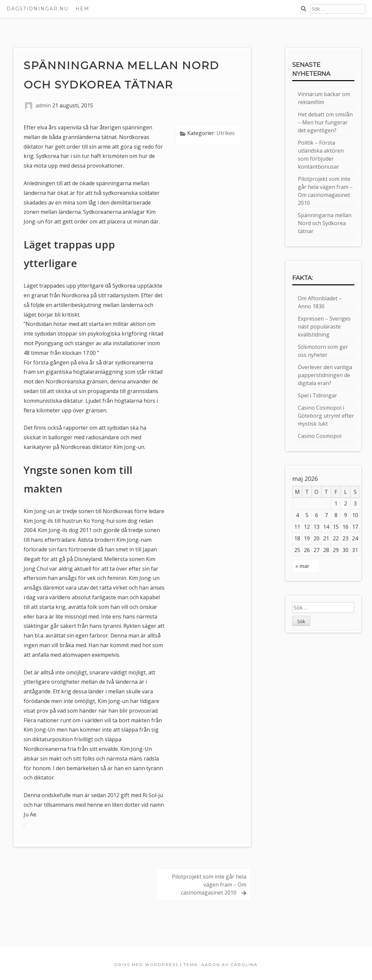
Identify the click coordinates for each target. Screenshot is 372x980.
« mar (302, 566)
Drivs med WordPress (146, 965)
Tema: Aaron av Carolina (221, 965)
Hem (82, 9)
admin (43, 106)
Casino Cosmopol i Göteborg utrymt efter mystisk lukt (326, 416)
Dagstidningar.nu (38, 9)
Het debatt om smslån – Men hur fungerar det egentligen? (325, 122)
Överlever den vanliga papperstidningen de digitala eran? (325, 375)
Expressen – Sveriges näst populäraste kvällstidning (324, 327)
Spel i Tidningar (317, 395)
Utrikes (226, 133)
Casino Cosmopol (320, 436)
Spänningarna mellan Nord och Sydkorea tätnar (325, 223)
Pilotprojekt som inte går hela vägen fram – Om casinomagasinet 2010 (209, 885)
